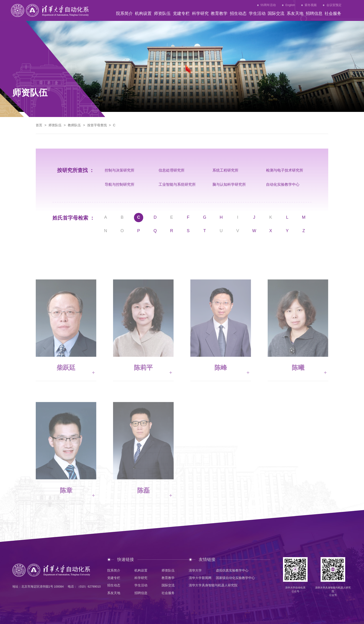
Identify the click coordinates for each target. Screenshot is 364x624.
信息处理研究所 (172, 170)
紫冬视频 (311, 5)
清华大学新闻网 (200, 578)
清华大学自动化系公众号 (295, 589)
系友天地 (114, 593)
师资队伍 (55, 125)
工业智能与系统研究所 (177, 184)
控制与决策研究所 (120, 170)
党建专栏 (114, 578)
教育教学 (168, 578)
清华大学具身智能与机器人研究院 (213, 585)
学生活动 (141, 585)
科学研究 (141, 578)
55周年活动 (268, 5)
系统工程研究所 (225, 170)
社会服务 (168, 593)
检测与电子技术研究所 (285, 170)
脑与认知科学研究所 (229, 184)
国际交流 (168, 585)
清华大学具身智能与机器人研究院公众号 (333, 591)
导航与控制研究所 (120, 184)
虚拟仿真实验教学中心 (232, 570)
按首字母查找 (97, 125)
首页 (39, 125)
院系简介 (114, 570)
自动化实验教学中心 (283, 184)
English (290, 5)
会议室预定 (334, 5)
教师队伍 (74, 125)
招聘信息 (141, 593)
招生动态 (114, 585)
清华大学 (195, 570)
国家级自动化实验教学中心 (235, 578)
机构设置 (141, 570)
